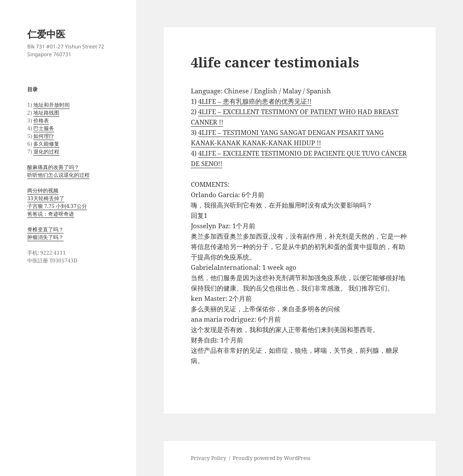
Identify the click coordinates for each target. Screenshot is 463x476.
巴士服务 (44, 128)
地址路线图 (46, 113)
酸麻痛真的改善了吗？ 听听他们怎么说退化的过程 (58, 171)
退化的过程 (46, 152)
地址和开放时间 (51, 105)
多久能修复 (46, 144)
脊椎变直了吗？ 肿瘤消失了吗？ (45, 233)
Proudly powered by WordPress (272, 458)
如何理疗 (44, 136)
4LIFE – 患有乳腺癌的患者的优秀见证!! (255, 101)
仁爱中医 (46, 34)
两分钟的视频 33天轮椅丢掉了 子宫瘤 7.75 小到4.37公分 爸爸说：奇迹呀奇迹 (57, 202)
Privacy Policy (209, 458)
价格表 (41, 120)
